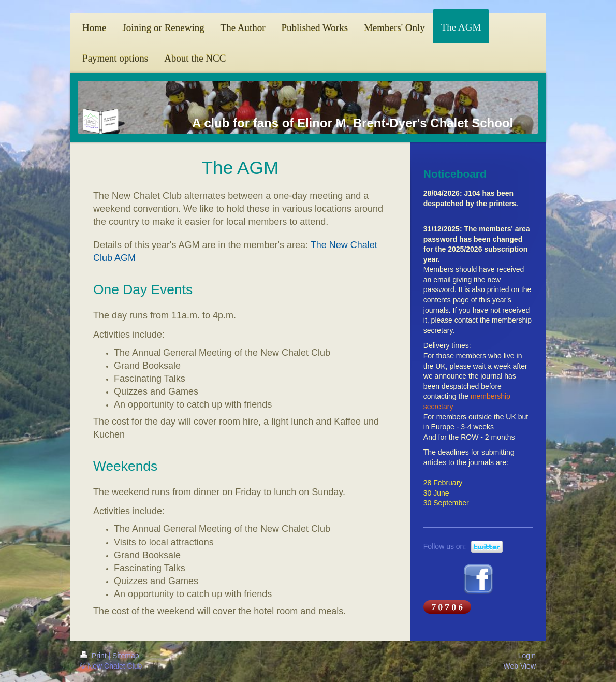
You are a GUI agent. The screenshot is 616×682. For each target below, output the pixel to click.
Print (94, 656)
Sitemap (126, 656)
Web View (519, 666)
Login (527, 656)
